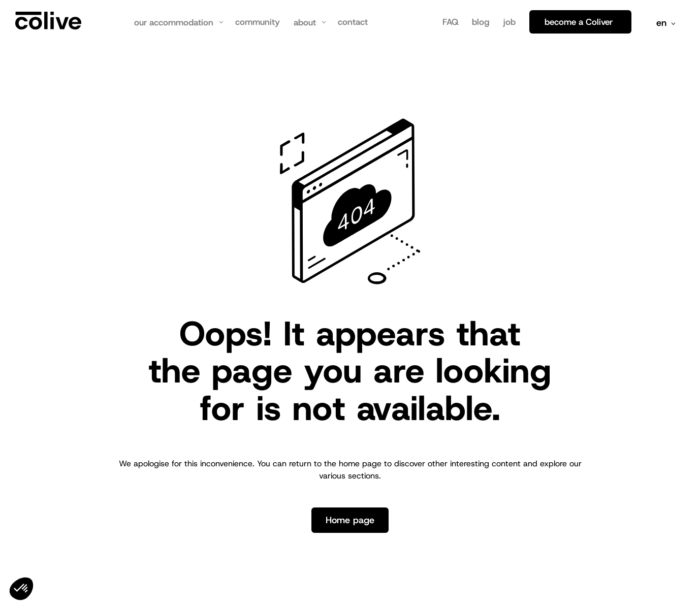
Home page (350, 520)
